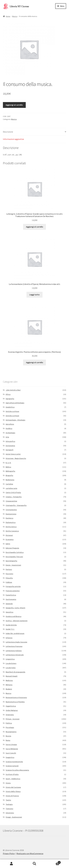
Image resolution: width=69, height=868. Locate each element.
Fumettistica (11, 595)
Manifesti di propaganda (15, 672)
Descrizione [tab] (8, 132)
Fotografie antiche (13, 586)
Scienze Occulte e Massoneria (17, 770)
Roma (8, 740)
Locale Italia (11, 668)
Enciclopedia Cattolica (15, 552)
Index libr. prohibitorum (15, 633)
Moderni (9, 689)
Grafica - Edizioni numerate (17, 621)
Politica (9, 723)
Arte (7, 437)
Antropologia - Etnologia (15, 420)
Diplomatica (11, 522)
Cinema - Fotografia (14, 497)
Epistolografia (11, 561)
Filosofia (9, 578)
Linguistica (10, 659)
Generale (9, 604)
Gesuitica (9, 612)
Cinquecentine (11, 501)
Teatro (8, 800)
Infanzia (9, 638)
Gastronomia (11, 599)
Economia (10, 539)
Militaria (9, 685)
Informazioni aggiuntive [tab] (13, 139)
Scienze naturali (12, 766)
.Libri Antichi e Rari (13, 390)
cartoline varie (11, 488)
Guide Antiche (11, 625)
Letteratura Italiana (14, 651)
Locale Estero (11, 663)
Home (8, 16)
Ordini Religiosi (12, 710)
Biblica (8, 467)
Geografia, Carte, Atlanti (15, 608)
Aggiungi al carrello (14, 105)
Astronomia (10, 446)
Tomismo (9, 809)
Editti (8, 544)
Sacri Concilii (11, 753)
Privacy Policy (9, 853)
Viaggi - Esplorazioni (14, 817)
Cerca (34, 864)
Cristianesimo (11, 510)
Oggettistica (11, 706)
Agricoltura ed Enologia (15, 403)
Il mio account (11, 864)
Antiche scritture (12, 411)
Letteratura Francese (14, 646)
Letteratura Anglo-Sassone (16, 642)
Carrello (53, 862)
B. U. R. (8, 463)
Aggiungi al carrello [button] (35, 227)
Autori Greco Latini (13, 454)
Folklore (9, 582)
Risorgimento (11, 732)
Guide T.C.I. (10, 629)
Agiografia (10, 399)
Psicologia (10, 727)
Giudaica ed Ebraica (13, 616)
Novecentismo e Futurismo (16, 697)
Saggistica (10, 757)
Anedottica (10, 407)
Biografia (9, 475)
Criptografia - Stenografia (16, 505)
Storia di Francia (12, 796)
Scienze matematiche (14, 762)
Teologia (9, 804)
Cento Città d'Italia (13, 492)
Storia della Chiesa (13, 791)
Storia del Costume (13, 787)
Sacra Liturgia (11, 744)
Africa (8, 394)
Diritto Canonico (12, 531)
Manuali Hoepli (12, 676)
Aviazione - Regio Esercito (16, 458)
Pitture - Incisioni (13, 719)
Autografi (10, 450)
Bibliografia (10, 471)
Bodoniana (10, 480)
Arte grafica (10, 441)
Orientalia (10, 715)
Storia (8, 783)
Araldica (9, 428)
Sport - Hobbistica (13, 779)
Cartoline (9, 484)
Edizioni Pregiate (12, 548)
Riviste (8, 736)
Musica (15, 16)
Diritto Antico (11, 527)
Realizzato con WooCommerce (30, 853)
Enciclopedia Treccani (14, 557)
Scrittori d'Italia (12, 774)
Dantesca (9, 518)
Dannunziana (11, 514)
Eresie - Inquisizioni (13, 565)
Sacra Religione (12, 749)
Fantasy (9, 569)
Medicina (9, 680)
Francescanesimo (13, 591)
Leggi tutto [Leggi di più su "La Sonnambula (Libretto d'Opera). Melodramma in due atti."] (34, 295)
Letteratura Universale (15, 655)
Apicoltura (10, 424)
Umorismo (10, 813)
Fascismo (9, 574)
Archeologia (10, 433)
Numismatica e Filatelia (15, 702)
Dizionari (9, 535)
